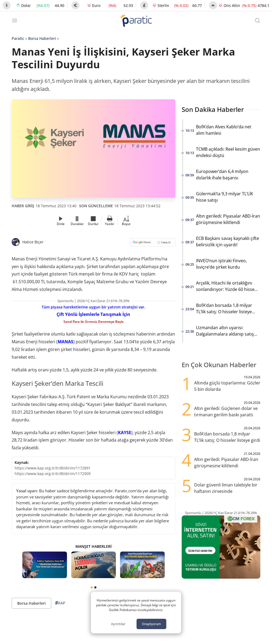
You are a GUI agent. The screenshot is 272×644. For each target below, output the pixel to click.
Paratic (18, 38)
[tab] (92, 587)
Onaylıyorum (151, 624)
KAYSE (125, 433)
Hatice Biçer (33, 242)
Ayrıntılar (118, 624)
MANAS (65, 342)
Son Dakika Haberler (213, 109)
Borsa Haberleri (42, 38)
